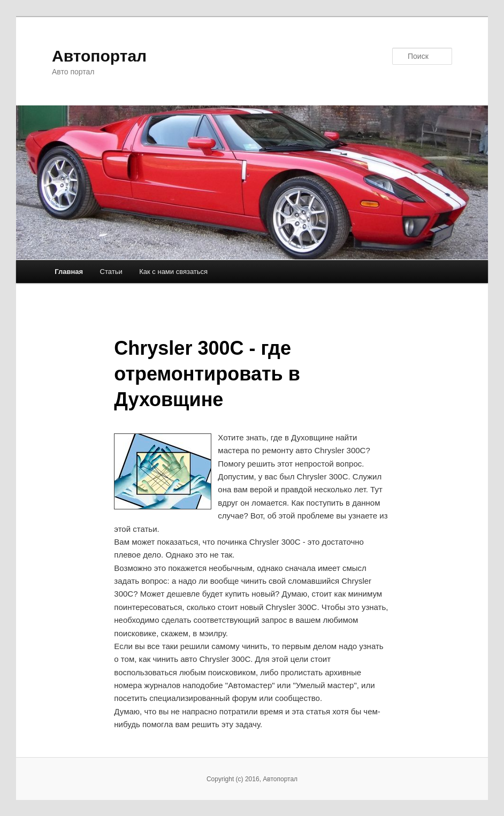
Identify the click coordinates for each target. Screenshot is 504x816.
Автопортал (99, 56)
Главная (69, 272)
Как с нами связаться (173, 272)
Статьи (111, 272)
